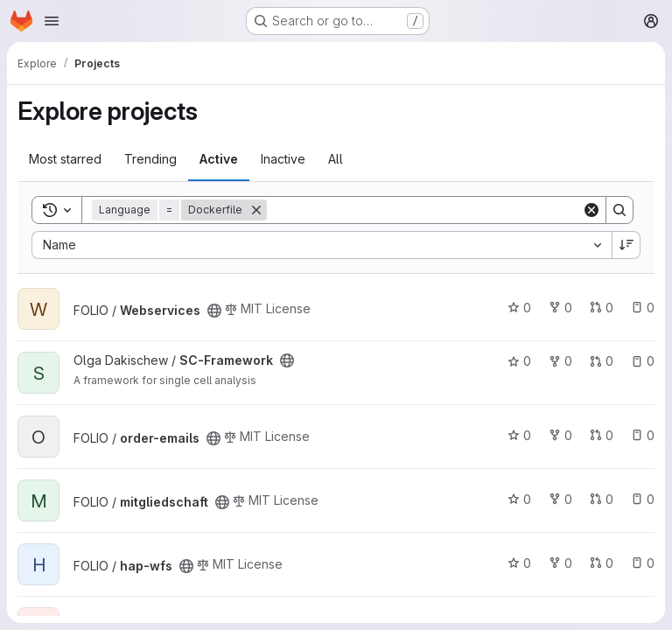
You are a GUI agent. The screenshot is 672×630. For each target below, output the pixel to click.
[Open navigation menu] (52, 21)
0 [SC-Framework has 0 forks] (560, 361)
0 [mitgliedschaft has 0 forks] (560, 499)
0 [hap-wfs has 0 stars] (519, 563)
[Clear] (591, 210)
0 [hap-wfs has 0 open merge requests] (602, 563)
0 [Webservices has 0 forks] (560, 308)
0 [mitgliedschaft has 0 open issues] (643, 499)
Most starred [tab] (65, 159)
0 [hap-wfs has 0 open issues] (643, 563)
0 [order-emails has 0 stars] (519, 435)
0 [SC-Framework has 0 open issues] (643, 361)
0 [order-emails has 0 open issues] (643, 435)
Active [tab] (219, 159)
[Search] (424, 210)
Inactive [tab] (283, 159)
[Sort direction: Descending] (626, 245)
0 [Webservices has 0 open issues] (643, 308)
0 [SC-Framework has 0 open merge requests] (602, 361)
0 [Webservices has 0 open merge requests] (602, 308)
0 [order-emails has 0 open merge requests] (602, 435)
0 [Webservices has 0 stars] (519, 308)
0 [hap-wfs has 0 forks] (560, 563)
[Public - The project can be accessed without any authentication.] (214, 311)
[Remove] (256, 210)
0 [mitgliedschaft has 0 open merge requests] (602, 499)
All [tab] (336, 159)
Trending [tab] (150, 159)
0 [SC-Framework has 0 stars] (519, 361)
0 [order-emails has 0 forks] (560, 435)
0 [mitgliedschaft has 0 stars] (519, 499)
